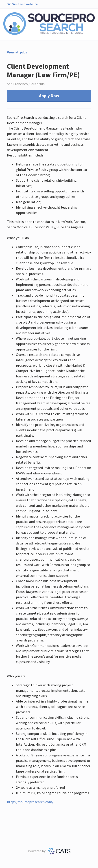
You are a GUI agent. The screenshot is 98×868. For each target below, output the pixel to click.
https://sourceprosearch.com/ (30, 802)
